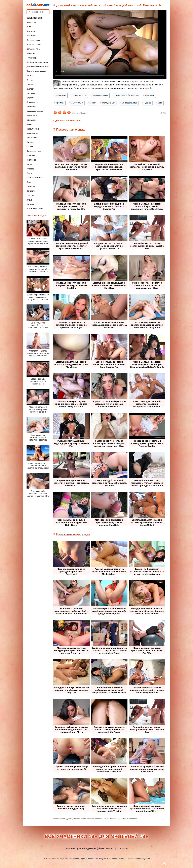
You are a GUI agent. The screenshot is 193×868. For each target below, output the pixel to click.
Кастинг (30, 89)
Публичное (31, 160)
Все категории (35, 18)
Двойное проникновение (37, 62)
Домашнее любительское (38, 67)
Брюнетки (31, 53)
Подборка (31, 155)
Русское (30, 169)
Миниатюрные (33, 129)
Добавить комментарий (68, 121)
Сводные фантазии (35, 178)
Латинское (31, 107)
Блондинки (31, 36)
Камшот (30, 84)
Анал (29, 27)
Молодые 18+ (33, 133)
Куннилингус (32, 102)
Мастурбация (32, 116)
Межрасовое (32, 120)
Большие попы (33, 40)
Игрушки (30, 80)
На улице (30, 142)
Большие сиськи (34, 45)
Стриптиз (31, 187)
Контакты (123, 848)
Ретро (29, 164)
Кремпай (30, 98)
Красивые (31, 93)
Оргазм (30, 147)
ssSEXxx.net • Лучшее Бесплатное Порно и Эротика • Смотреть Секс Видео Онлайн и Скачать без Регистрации (99, 859)
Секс (29, 182)
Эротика (30, 204)
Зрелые (30, 76)
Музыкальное (32, 138)
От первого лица (34, 151)
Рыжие (30, 173)
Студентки (31, 191)
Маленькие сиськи (35, 111)
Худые (29, 200)
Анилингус (31, 31)
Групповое (31, 58)
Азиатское (31, 22)
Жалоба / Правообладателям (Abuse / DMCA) (89, 848)
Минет (29, 124)
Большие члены (33, 49)
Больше (154, 88)
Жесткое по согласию (36, 71)
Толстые (30, 195)
